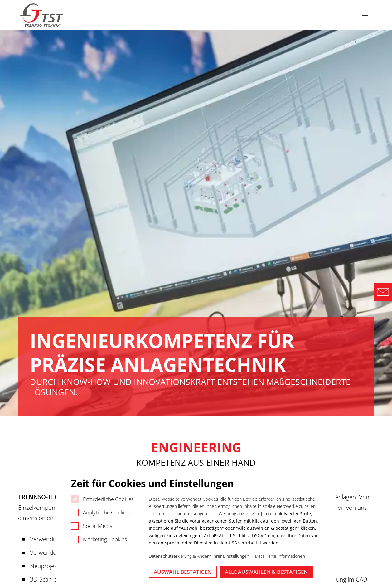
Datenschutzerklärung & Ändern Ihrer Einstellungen (199, 556)
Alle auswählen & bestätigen (266, 572)
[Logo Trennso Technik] (42, 15)
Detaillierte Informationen (280, 556)
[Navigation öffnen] (365, 15)
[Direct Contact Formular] (383, 292)
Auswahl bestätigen (183, 572)
